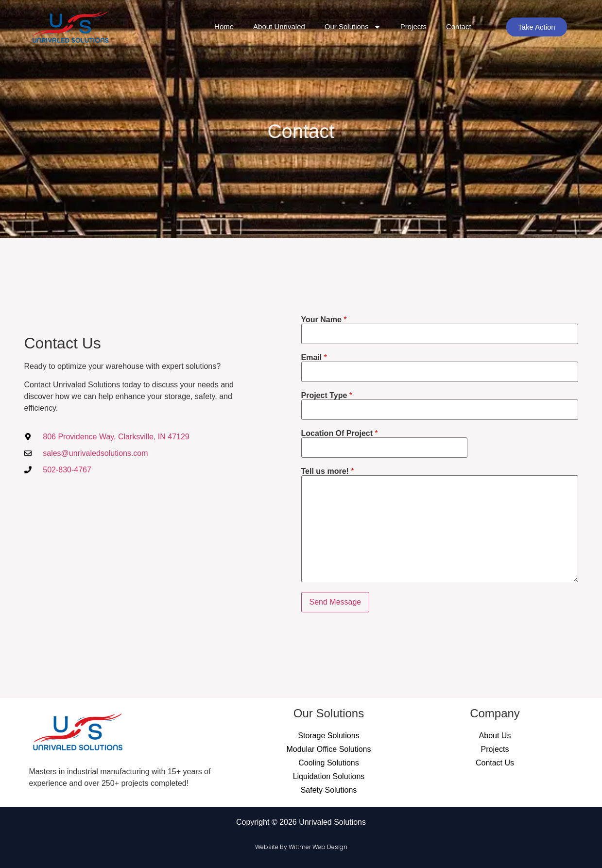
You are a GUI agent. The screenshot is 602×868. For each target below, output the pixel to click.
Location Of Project (340, 434)
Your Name (324, 320)
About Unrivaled (279, 26)
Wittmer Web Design (318, 847)
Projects (413, 26)
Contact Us (495, 763)
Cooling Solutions (329, 763)
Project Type (327, 396)
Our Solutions (353, 27)
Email (314, 358)
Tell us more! (328, 471)
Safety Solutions (329, 790)
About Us (495, 736)
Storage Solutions (328, 736)
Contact (459, 26)
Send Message (335, 602)
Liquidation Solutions (329, 776)
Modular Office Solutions (328, 749)
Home (224, 26)
